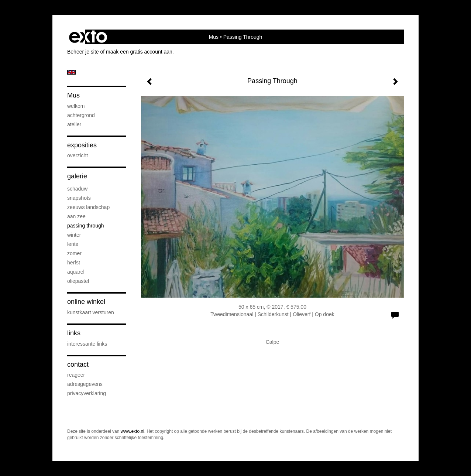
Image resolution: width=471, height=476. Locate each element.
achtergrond (81, 115)
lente (73, 244)
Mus (214, 37)
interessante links (87, 344)
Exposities (82, 145)
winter (74, 235)
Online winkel (86, 302)
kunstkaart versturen (91, 312)
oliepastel (78, 281)
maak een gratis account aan (139, 52)
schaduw (77, 189)
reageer (76, 375)
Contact (78, 364)
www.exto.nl (133, 431)
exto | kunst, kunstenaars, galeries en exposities (88, 37)
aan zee (76, 216)
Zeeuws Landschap (88, 207)
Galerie (77, 176)
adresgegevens (85, 384)
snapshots (79, 198)
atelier (74, 124)
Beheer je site (83, 52)
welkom (76, 106)
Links (74, 333)
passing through (86, 226)
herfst (74, 263)
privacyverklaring (87, 393)
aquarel (76, 272)
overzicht (78, 155)
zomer (74, 253)
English (71, 72)
